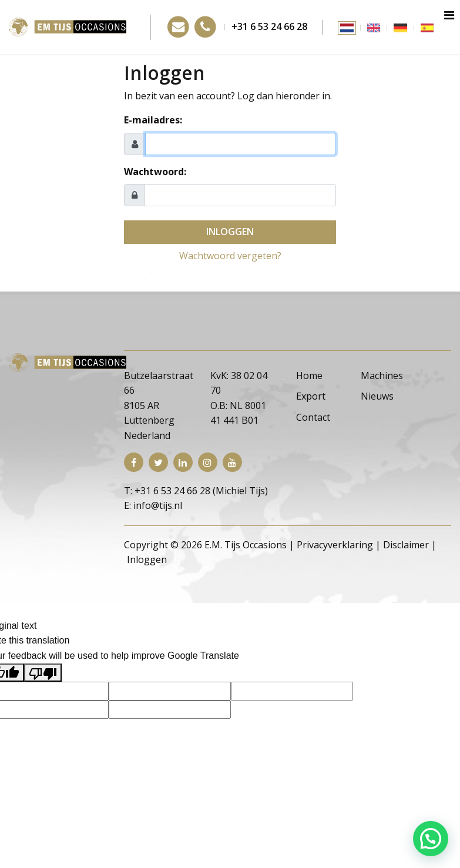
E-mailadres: (153, 120)
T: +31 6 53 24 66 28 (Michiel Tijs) (196, 491)
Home (309, 376)
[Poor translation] (43, 673)
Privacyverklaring (335, 545)
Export (311, 396)
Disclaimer (406, 545)
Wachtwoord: (155, 172)
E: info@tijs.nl (153, 505)
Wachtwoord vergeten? (230, 256)
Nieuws (377, 396)
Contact (313, 417)
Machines (382, 376)
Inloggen (230, 232)
